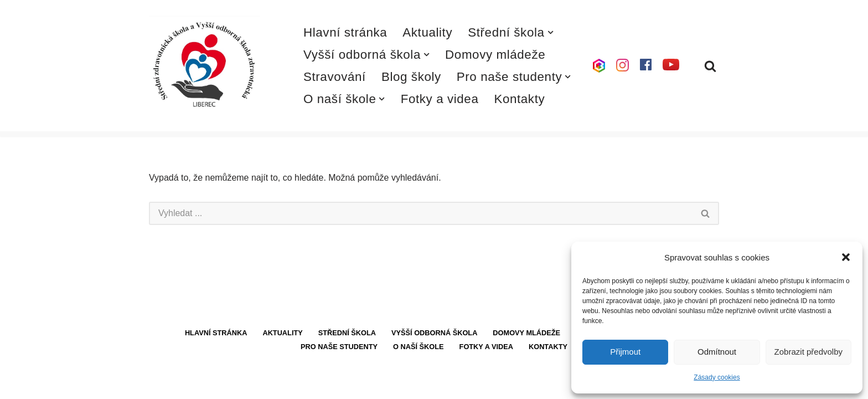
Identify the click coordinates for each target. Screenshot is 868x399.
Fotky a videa (440, 99)
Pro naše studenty (339, 357)
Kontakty (520, 99)
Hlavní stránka (345, 32)
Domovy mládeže (495, 55)
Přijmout (625, 352)
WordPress (231, 385)
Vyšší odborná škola (435, 343)
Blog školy (411, 77)
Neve (159, 385)
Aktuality (428, 32)
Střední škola (347, 343)
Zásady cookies (717, 377)
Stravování (335, 77)
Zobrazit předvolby (808, 352)
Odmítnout (717, 352)
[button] (846, 257)
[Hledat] (710, 66)
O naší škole (418, 357)
